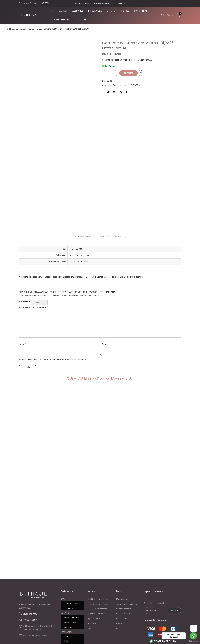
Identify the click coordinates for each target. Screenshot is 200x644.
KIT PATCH (111, 11)
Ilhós (66, 581)
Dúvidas (120, 563)
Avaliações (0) (121, 177)
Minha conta (122, 539)
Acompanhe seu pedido (127, 543)
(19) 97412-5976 (30, 559)
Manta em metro (71, 557)
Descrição (103, 177)
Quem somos (95, 558)
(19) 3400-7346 (46, 3)
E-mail (105, 284)
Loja (118, 568)
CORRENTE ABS (141, 11)
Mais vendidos (123, 558)
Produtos (14, 29)
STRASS (50, 11)
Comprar (130, 73)
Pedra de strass (70, 548)
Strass (22, 29)
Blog (90, 568)
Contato (92, 563)
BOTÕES (125, 11)
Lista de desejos (123, 553)
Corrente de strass (34, 29)
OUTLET (82, 19)
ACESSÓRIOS (77, 11)
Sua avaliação (25, 242)
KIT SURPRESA (95, 11)
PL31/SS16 (136, 85)
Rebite (66, 576)
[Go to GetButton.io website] (193, 641)
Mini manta (69, 567)
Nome (22, 284)
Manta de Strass (71, 562)
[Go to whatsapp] (193, 636)
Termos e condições (98, 543)
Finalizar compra (124, 548)
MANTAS (63, 11)
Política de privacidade (98, 539)
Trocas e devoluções (98, 548)
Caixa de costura (71, 586)
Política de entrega (97, 553)
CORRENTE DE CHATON (62, 19)
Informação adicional (82, 177)
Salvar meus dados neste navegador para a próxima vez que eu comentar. (52, 299)
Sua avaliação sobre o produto (33, 247)
